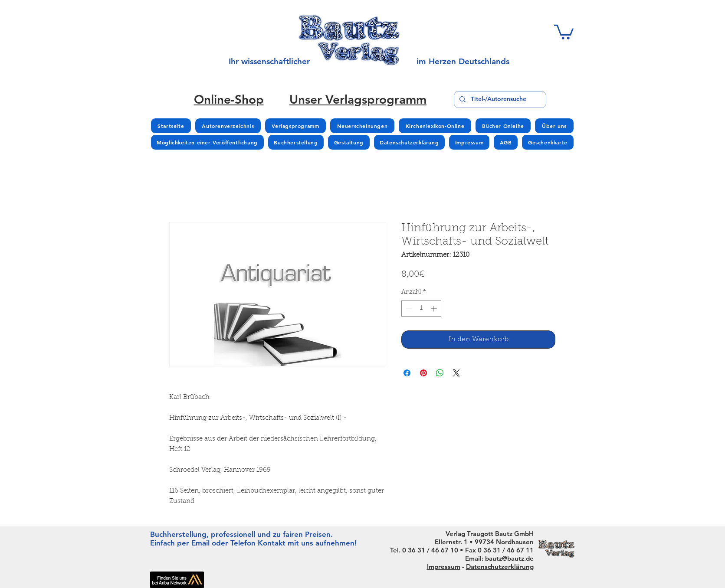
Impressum (444, 567)
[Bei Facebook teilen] (407, 373)
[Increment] (435, 309)
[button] (564, 31)
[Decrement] (408, 309)
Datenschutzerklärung (500, 567)
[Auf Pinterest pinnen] (423, 373)
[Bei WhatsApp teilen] (440, 373)
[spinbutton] (421, 309)
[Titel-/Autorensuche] (499, 100)
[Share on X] (456, 373)
